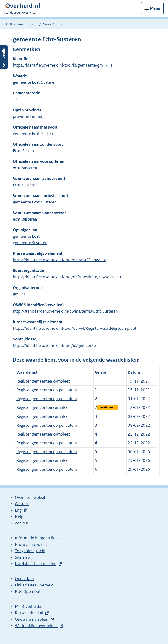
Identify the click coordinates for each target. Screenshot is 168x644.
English (21, 510)
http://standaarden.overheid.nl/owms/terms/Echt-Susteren (65, 311)
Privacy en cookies (31, 544)
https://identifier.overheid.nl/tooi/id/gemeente (54, 345)
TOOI (8, 24)
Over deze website (31, 497)
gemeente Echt (26, 236)
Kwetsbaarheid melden (36, 564)
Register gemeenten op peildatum (47, 390)
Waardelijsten (27, 24)
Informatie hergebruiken (37, 538)
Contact (22, 504)
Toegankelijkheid (30, 551)
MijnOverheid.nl (29, 606)
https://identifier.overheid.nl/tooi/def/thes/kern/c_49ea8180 (67, 277)
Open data (24, 579)
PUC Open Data (29, 591)
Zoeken (22, 523)
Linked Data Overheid (34, 585)
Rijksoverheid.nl (29, 613)
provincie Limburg (29, 116)
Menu (155, 8)
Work (47, 24)
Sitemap (22, 557)
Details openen (4, 57)
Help (19, 517)
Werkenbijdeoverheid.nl (36, 626)
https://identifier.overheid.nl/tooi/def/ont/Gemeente (60, 260)
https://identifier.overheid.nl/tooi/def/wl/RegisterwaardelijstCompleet (75, 328)
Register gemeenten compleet (43, 381)
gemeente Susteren (30, 243)
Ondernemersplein (32, 619)
